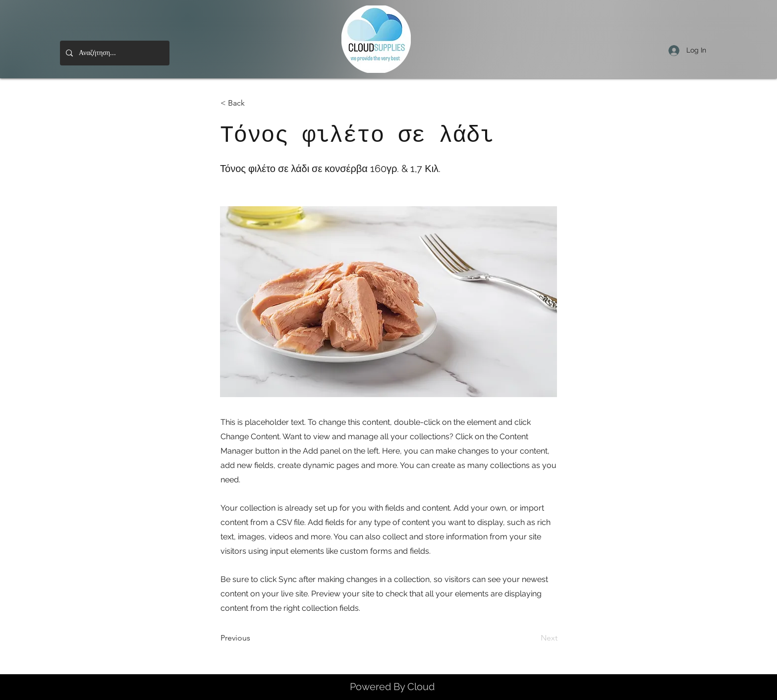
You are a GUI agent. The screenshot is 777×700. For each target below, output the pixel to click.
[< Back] (253, 103)
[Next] (533, 639)
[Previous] (253, 639)
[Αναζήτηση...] (114, 53)
